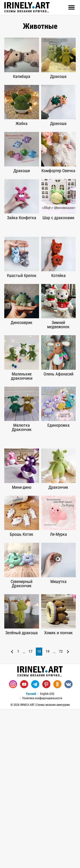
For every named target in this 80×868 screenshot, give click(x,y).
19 (48, 651)
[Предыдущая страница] (12, 652)
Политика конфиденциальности (42, 698)
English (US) (47, 694)
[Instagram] (13, 684)
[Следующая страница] (68, 652)
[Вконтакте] (68, 684)
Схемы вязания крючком (27, 7)
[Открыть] (71, 7)
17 (31, 651)
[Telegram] (35, 684)
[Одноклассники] (57, 684)
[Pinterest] (46, 684)
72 (61, 651)
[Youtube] (24, 684)
